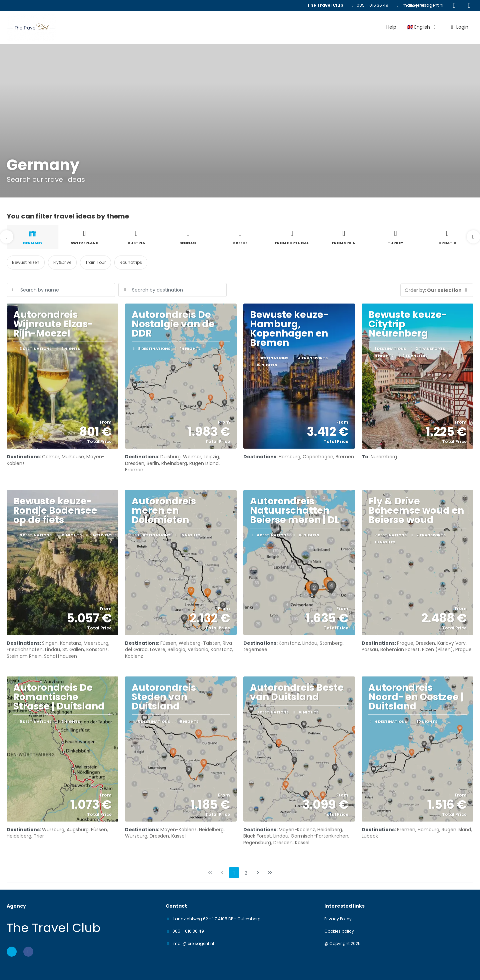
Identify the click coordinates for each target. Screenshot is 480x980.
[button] (7, 237)
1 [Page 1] (234, 873)
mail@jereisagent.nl (422, 5)
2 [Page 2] (246, 873)
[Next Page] (258, 873)
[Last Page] (270, 873)
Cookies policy (339, 931)
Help (391, 27)
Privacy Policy (338, 919)
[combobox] (172, 290)
